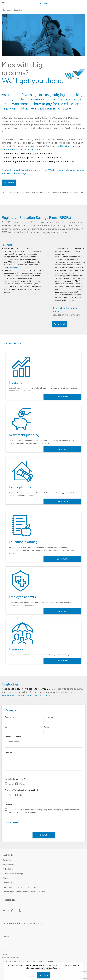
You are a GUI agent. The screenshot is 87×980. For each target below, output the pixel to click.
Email (7, 727)
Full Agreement (12, 822)
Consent (8, 805)
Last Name (48, 717)
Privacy (4, 954)
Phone (46, 727)
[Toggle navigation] (83, 3)
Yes (10, 795)
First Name (9, 717)
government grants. (16, 267)
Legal (4, 951)
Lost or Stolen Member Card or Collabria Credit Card (24, 892)
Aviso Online (8, 869)
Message (9, 752)
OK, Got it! (43, 975)
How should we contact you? (17, 779)
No (21, 795)
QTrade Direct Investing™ (13, 874)
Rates (5, 878)
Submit (43, 835)
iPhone (5, 932)
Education (18, 10)
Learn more (62, 397)
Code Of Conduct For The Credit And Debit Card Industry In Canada (27, 961)
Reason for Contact (13, 737)
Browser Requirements (10, 958)
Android (6, 937)
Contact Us (8, 883)
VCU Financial (7, 10)
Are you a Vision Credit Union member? (21, 790)
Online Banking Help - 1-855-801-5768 (19, 887)
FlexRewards (8, 864)
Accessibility (8, 905)
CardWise (7, 860)
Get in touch (9, 183)
